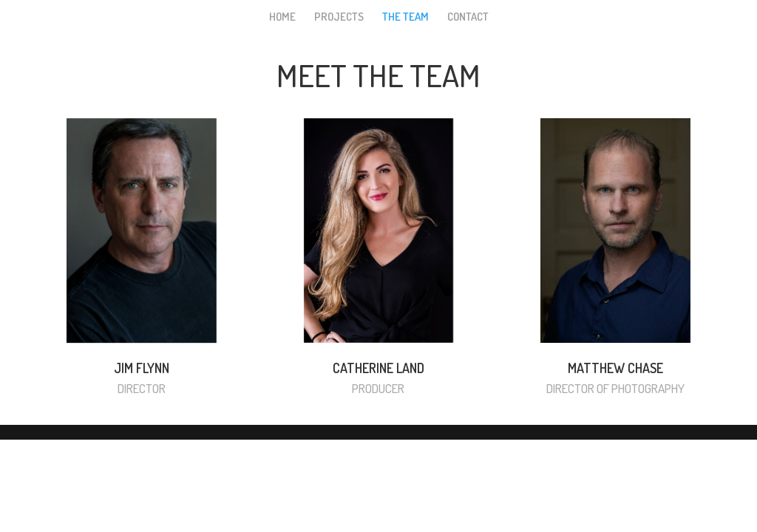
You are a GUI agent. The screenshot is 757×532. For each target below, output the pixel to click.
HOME (282, 18)
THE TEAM (405, 18)
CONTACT (468, 18)
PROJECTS (339, 18)
